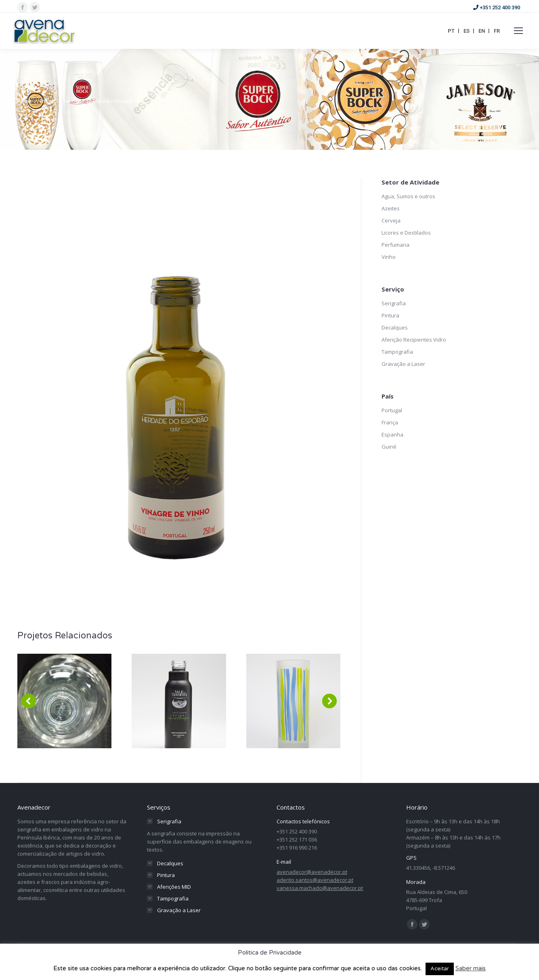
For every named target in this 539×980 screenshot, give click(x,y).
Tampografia (397, 352)
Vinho (389, 257)
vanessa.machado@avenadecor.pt (320, 888)
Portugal (392, 410)
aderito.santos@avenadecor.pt (315, 880)
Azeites (391, 208)
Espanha (392, 434)
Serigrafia (394, 303)
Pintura (390, 315)
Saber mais (471, 968)
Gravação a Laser (403, 364)
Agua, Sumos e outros (408, 196)
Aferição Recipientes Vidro (414, 340)
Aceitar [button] (440, 969)
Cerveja (391, 220)
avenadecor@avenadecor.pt (312, 872)
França (390, 422)
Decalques (395, 327)
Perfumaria (395, 245)
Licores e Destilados (406, 233)
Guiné (389, 447)
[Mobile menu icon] (518, 31)
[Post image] (64, 701)
